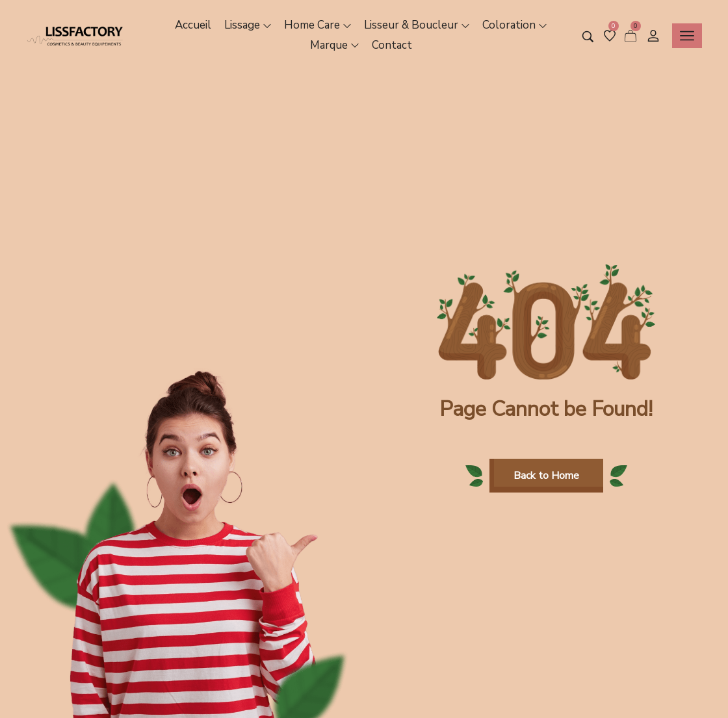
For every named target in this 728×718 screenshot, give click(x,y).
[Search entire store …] (588, 37)
